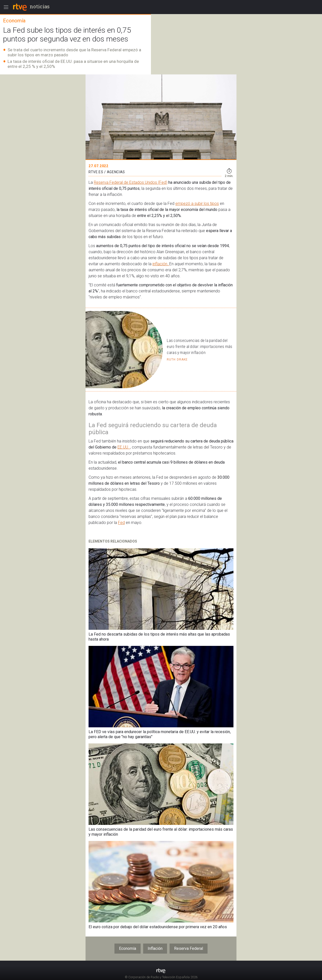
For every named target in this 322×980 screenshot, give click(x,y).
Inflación (155, 948)
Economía (128, 948)
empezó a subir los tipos (197, 204)
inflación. (161, 264)
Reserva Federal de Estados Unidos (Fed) (131, 182)
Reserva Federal (189, 948)
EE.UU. (124, 447)
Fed (121, 523)
